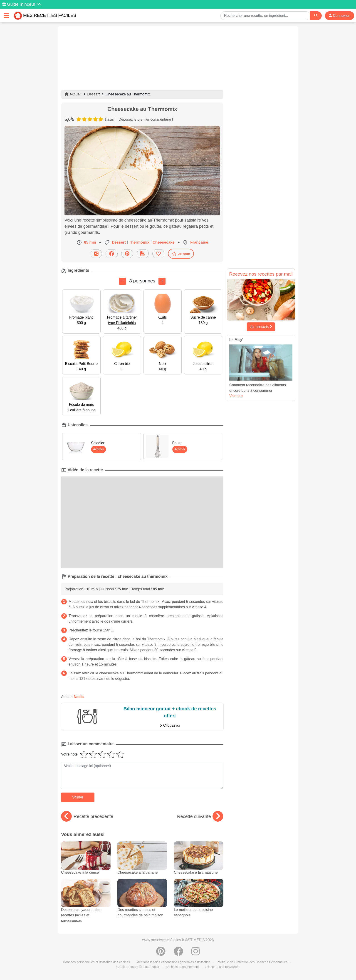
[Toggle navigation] (6, 16)
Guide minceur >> (24, 4)
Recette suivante (200, 816)
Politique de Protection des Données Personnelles (252, 962)
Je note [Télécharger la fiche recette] (181, 254)
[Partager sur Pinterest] (127, 254)
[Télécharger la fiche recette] (143, 254)
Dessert (93, 94)
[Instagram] (196, 954)
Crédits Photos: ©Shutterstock (138, 967)
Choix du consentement (182, 967)
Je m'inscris (261, 327)
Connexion (340, 16)
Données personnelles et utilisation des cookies (96, 962)
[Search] (316, 16)
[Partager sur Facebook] (112, 254)
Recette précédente (87, 816)
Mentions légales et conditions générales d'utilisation (173, 962)
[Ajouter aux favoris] (158, 254)
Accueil (73, 94)
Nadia (79, 697)
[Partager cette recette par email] (96, 254)
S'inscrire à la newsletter (222, 967)
